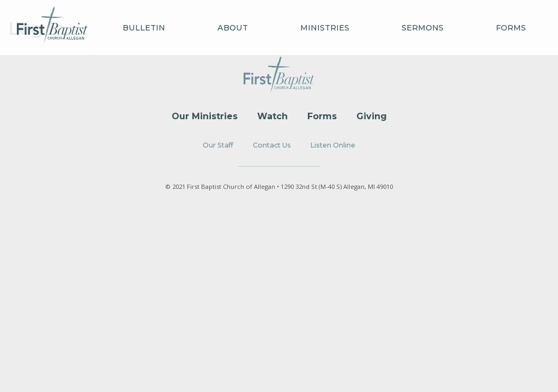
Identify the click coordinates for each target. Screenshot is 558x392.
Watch (272, 116)
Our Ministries (205, 116)
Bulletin (144, 28)
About (233, 28)
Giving (372, 116)
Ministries (325, 28)
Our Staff (218, 145)
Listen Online (333, 145)
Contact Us (272, 145)
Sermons (423, 28)
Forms (511, 28)
